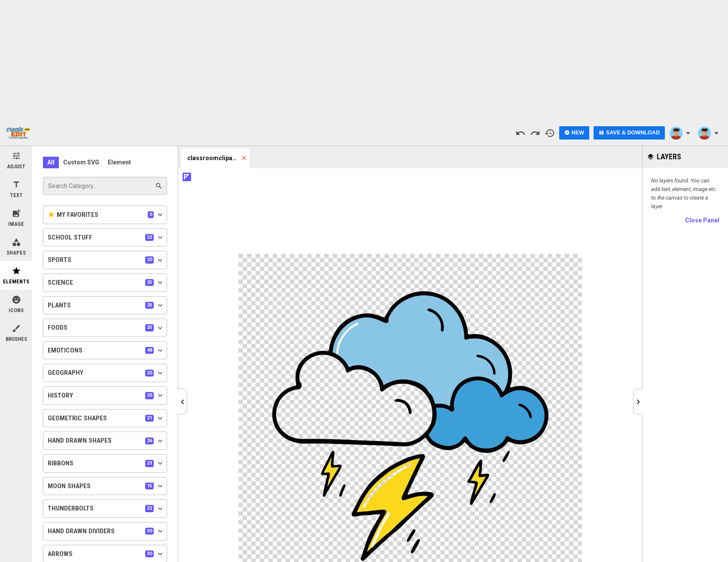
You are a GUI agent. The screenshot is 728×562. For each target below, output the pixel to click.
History (106, 395)
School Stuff (106, 237)
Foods (106, 328)
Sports (106, 260)
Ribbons (106, 463)
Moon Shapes (106, 486)
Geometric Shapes (106, 418)
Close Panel (702, 220)
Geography (106, 373)
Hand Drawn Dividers (106, 531)
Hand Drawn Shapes (106, 441)
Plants (106, 305)
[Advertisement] (364, 60)
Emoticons (106, 350)
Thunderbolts (106, 509)
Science (106, 283)
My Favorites (106, 215)
